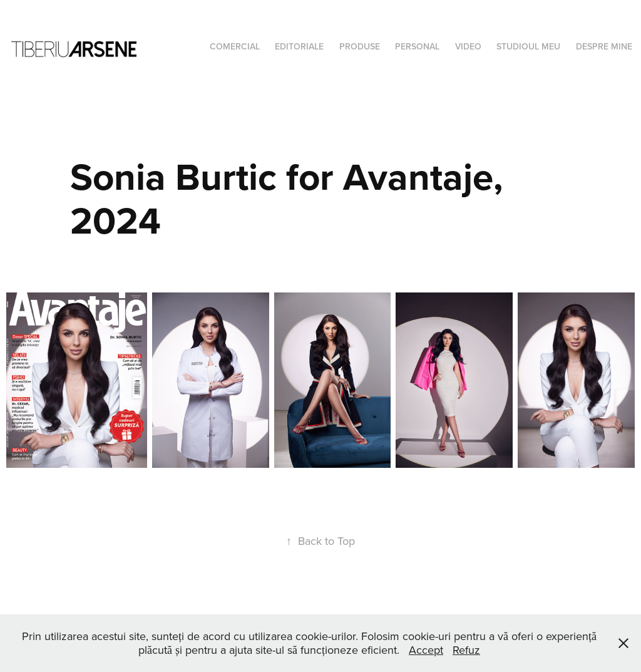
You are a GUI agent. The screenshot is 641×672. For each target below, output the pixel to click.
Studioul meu (528, 46)
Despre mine (604, 46)
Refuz (466, 650)
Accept (426, 650)
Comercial (235, 46)
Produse (360, 46)
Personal (417, 46)
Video (468, 46)
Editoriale (299, 46)
